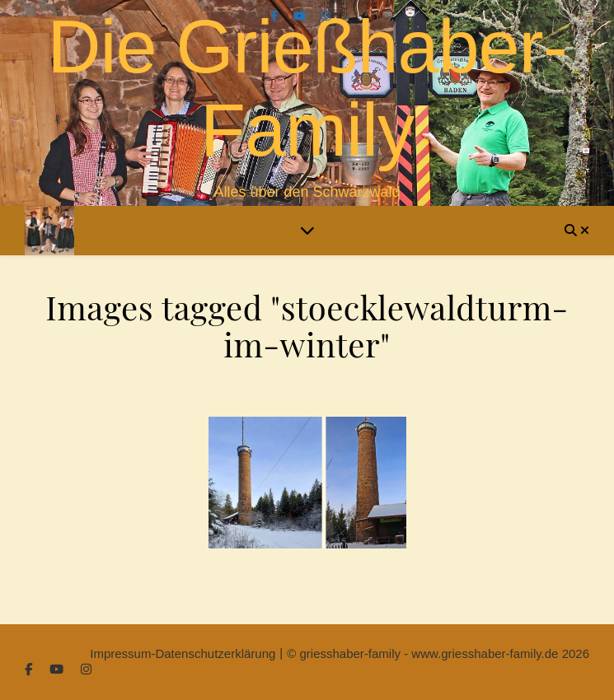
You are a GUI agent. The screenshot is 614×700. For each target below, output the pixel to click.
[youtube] (301, 16)
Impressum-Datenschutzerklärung (183, 653)
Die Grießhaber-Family (307, 89)
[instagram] (326, 16)
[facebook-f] (276, 16)
